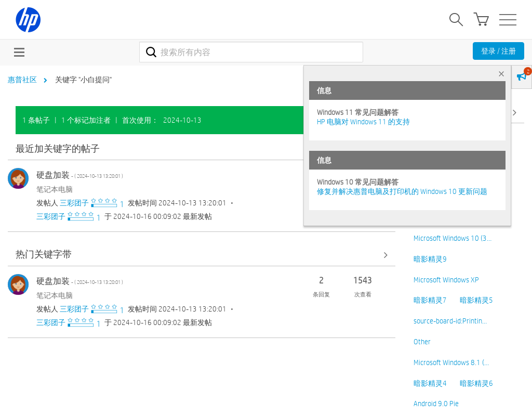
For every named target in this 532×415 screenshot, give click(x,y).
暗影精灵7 (430, 300)
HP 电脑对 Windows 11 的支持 (363, 122)
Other (422, 342)
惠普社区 (22, 80)
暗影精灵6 (476, 383)
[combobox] (251, 52)
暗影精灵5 (476, 300)
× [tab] (501, 74)
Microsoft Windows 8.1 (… (451, 362)
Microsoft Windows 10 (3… (453, 238)
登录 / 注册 (498, 51)
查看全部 (202, 149)
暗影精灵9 (430, 259)
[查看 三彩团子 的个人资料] (74, 203)
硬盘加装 (80, 175)
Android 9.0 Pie (436, 404)
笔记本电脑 (55, 189)
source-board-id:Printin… (450, 321)
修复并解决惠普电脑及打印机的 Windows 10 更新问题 (402, 191)
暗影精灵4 (430, 383)
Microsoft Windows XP (446, 280)
